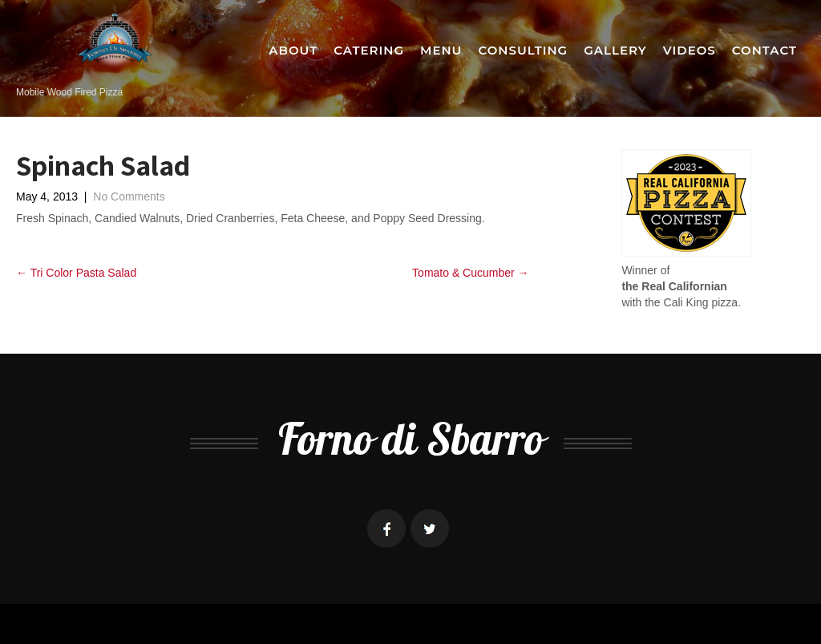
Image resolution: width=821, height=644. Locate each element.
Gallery (615, 50)
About (293, 50)
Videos (690, 50)
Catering (369, 50)
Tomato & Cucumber (471, 273)
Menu (441, 50)
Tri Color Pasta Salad (76, 273)
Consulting (523, 50)
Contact (764, 50)
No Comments (129, 196)
